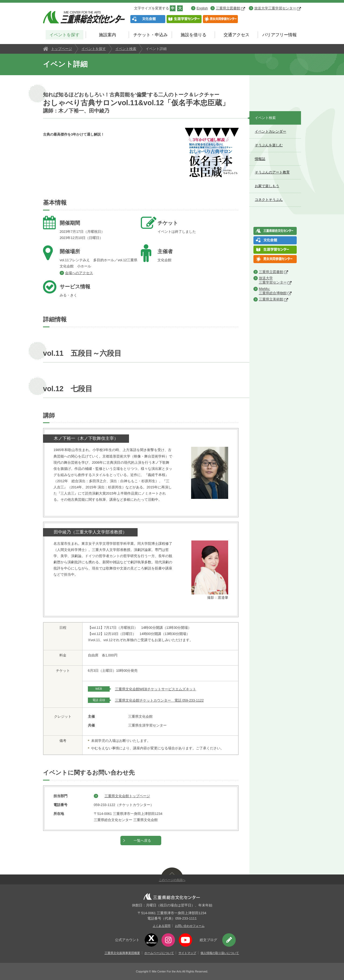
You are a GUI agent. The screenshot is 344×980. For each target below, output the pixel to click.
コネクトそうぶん (269, 200)
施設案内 (107, 35)
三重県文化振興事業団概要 (122, 953)
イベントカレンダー (270, 131)
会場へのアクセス (79, 273)
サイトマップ (187, 953)
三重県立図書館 (230, 8)
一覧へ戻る (142, 841)
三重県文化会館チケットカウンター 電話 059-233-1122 (159, 700)
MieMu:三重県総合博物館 (273, 291)
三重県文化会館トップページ (127, 796)
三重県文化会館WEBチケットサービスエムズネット (156, 689)
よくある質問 (162, 926)
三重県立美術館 (271, 299)
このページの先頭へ (172, 880)
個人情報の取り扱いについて (220, 953)
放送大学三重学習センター (278, 8)
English (202, 8)
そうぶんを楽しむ (269, 145)
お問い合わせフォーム (190, 926)
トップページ (62, 49)
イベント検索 (126, 49)
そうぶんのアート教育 (272, 172)
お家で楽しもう (267, 186)
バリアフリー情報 (279, 35)
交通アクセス (236, 35)
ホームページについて (159, 953)
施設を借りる (193, 35)
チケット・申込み (150, 35)
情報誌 (260, 159)
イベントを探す (64, 35)
